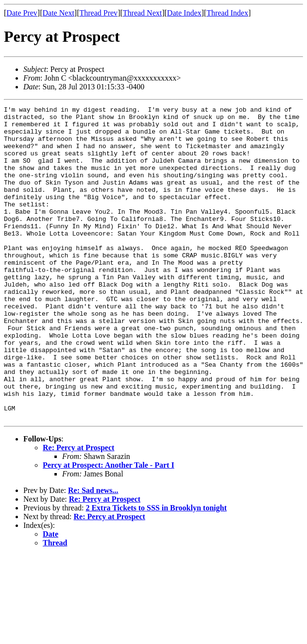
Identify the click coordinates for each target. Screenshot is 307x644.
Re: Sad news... (93, 553)
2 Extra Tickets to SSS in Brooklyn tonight (156, 570)
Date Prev (22, 13)
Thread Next (142, 13)
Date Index (184, 13)
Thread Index (227, 13)
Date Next (59, 13)
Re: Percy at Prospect (78, 510)
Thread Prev (98, 13)
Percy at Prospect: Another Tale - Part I (109, 528)
